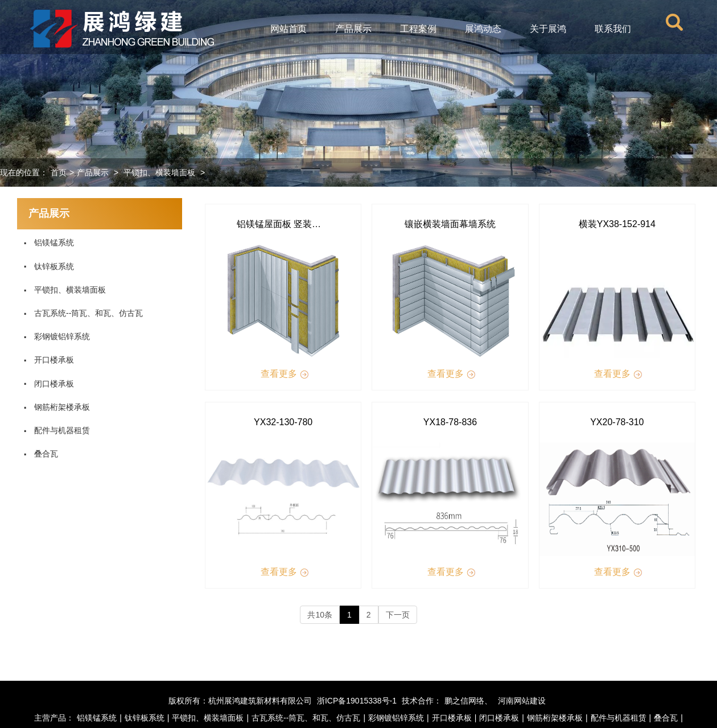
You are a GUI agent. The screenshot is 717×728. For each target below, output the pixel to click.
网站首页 (289, 29)
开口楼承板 (48, 360)
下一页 (398, 615)
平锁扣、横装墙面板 (159, 172)
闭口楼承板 (48, 384)
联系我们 (613, 29)
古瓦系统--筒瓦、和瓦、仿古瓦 (83, 313)
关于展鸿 (548, 29)
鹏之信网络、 (468, 701)
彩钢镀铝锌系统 (56, 336)
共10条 (320, 615)
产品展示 (353, 29)
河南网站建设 (522, 701)
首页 (59, 172)
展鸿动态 (483, 29)
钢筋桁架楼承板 (56, 407)
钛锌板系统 (48, 266)
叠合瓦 (40, 454)
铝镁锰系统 (48, 242)
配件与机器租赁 (56, 430)
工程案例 (418, 29)
